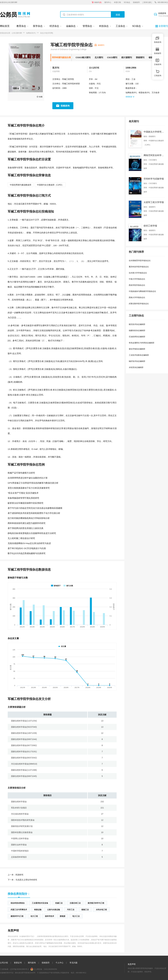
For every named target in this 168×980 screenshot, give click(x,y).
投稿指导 (136, 2)
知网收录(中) (31, 33)
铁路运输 (38, 910)
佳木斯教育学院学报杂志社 (140, 261)
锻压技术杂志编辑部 (137, 324)
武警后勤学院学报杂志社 (139, 304)
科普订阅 (117, 2)
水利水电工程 (101, 910)
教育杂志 (21, 26)
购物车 (98, 2)
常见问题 (73, 963)
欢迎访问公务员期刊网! (9, 2)
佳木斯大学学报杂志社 (138, 273)
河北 (99, 84)
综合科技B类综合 (18, 903)
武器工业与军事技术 (19, 910)
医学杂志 (38, 26)
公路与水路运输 (54, 910)
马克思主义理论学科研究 (22, 880)
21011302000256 (50, 969)
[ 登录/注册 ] (147, 2)
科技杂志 (104, 26)
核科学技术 (49, 916)
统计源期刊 (127, 57)
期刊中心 (108, 2)
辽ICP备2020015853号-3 (19, 969)
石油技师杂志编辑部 (137, 337)
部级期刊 (140, 57)
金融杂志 (71, 26)
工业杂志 (120, 26)
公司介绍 (4, 963)
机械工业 (59, 903)
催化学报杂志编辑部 (137, 349)
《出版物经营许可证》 (27, 936)
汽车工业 (71, 910)
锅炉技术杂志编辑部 (137, 361)
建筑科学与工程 (17, 916)
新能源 (63, 916)
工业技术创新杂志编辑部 (139, 355)
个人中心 (60, 963)
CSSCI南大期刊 (83, 57)
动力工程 (34, 916)
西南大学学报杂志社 (137, 297)
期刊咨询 (32, 963)
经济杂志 (54, 26)
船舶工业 (85, 910)
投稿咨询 (65, 106)
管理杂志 (87, 26)
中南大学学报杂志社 (137, 279)
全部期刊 (163, 26)
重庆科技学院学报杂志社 (139, 267)
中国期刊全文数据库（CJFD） (50, 185)
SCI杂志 (127, 2)
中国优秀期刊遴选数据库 (21, 185)
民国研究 (16, 875)
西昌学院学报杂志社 (137, 285)
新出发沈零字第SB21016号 (25, 973)
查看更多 (130, 97)
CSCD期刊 (112, 57)
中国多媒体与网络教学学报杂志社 (142, 291)
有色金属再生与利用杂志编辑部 (142, 343)
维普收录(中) (144, 93)
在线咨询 (163, 15)
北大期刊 (99, 57)
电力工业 (76, 916)
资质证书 (18, 963)
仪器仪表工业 (75, 903)
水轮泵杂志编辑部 (136, 367)
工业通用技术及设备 (40, 903)
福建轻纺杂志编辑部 (137, 330)
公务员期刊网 (17, 33)
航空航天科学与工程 (96, 903)
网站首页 (5, 26)
